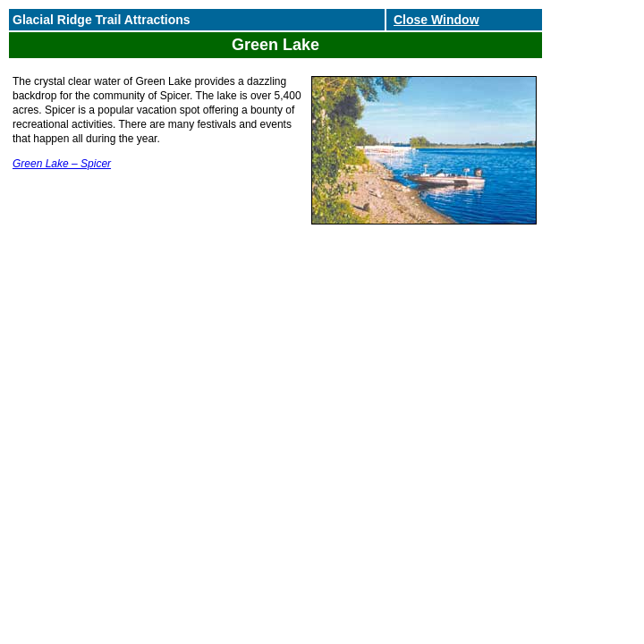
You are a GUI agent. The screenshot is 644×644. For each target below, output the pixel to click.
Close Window (436, 20)
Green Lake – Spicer (62, 164)
